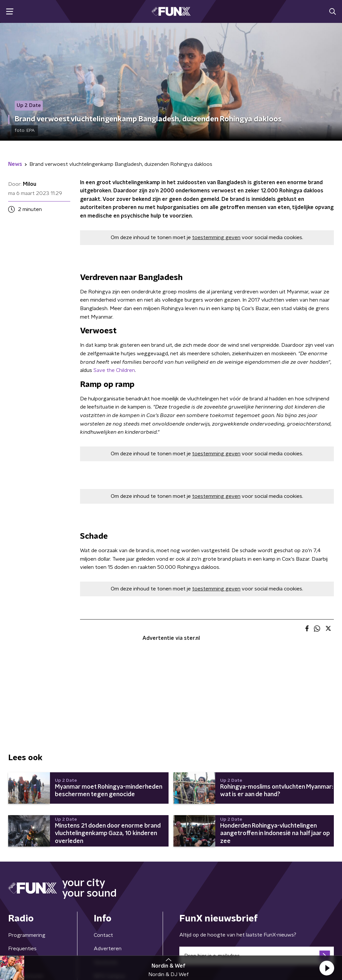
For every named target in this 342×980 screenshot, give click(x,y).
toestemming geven (216, 237)
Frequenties (22, 949)
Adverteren (108, 949)
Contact (103, 935)
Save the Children (114, 370)
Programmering (27, 935)
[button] (327, 968)
